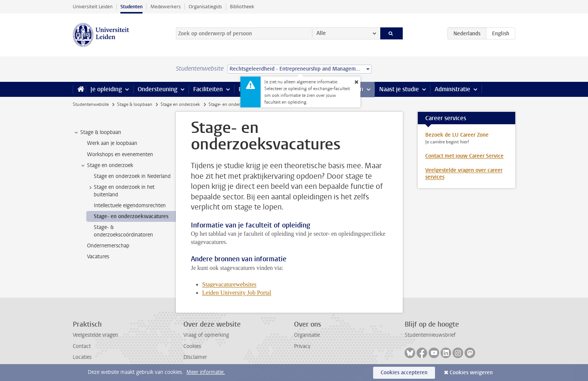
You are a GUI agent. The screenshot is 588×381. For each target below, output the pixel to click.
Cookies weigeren (471, 373)
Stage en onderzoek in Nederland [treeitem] (132, 176)
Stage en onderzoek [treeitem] (106, 166)
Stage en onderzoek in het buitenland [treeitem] (121, 191)
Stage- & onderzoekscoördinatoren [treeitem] (123, 231)
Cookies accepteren (404, 373)
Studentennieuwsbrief (430, 335)
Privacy (302, 346)
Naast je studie (399, 89)
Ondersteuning (157, 89)
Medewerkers (166, 7)
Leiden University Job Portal (237, 293)
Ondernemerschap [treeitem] (108, 246)
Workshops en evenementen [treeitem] (120, 154)
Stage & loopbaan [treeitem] (97, 133)
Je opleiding (106, 89)
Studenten (131, 7)
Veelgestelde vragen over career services (464, 174)
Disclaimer (195, 357)
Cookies (192, 346)
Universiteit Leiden (93, 7)
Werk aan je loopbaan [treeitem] (112, 143)
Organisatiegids (205, 7)
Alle (321, 33)
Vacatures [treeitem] (98, 257)
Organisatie (307, 335)
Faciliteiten (208, 89)
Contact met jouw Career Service (464, 156)
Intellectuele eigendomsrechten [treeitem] (130, 206)
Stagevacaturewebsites (229, 284)
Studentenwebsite (91, 104)
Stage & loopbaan (135, 104)
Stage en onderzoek (180, 104)
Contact (82, 346)
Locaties (82, 357)
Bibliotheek (242, 7)
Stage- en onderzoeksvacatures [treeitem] (131, 216)
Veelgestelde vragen (95, 335)
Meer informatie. (206, 372)
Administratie (452, 89)
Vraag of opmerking (206, 335)
